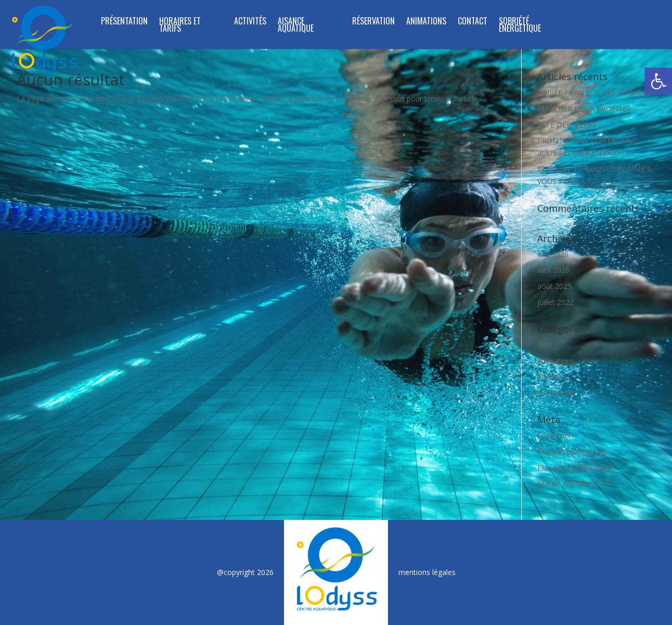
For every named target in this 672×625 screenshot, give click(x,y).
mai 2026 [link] (553, 254)
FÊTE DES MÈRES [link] (567, 125)
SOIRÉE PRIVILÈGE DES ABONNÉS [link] (595, 92)
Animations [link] (426, 22)
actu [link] (545, 345)
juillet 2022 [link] (555, 302)
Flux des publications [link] (572, 451)
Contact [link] (473, 22)
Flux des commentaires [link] (577, 468)
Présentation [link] (124, 22)
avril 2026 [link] (553, 270)
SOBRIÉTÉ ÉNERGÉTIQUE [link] (520, 26)
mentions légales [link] (427, 572)
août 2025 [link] (554, 286)
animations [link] (556, 361)
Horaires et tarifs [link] (180, 26)
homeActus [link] (557, 393)
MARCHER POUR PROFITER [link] (584, 109)
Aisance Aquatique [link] (296, 26)
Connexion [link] (555, 435)
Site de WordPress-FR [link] (574, 483)
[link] (658, 81)
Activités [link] (250, 22)
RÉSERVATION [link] (373, 22)
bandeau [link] (552, 377)
